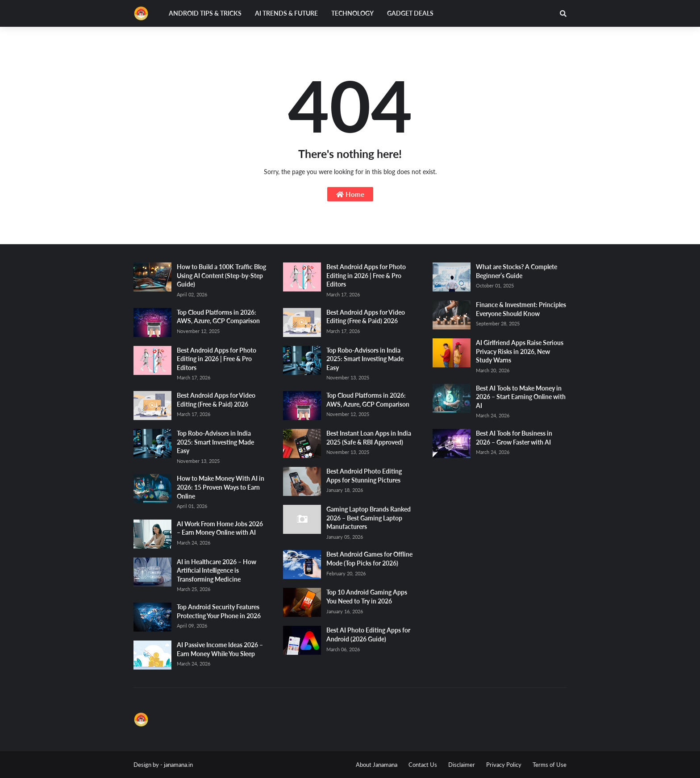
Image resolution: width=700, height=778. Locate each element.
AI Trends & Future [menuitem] (286, 13)
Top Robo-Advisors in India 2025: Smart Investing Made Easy (215, 442)
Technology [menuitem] (352, 13)
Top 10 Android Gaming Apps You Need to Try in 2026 (367, 597)
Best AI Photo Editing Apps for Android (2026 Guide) (368, 634)
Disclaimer (462, 765)
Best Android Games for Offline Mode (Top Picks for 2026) (369, 559)
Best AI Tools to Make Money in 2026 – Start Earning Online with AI (521, 397)
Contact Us (423, 765)
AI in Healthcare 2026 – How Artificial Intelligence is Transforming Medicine (217, 570)
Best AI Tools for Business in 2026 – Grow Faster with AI (514, 438)
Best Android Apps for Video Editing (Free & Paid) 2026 (216, 400)
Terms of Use (550, 765)
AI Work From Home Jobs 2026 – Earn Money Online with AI (220, 528)
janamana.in (178, 765)
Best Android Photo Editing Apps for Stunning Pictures (364, 476)
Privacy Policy (504, 765)
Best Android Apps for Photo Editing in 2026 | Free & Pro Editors (217, 359)
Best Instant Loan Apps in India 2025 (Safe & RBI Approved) (369, 438)
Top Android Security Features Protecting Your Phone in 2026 (219, 611)
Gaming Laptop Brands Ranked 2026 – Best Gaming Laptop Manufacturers (369, 518)
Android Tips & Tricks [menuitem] (205, 13)
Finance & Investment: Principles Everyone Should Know (521, 309)
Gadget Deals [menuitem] (410, 13)
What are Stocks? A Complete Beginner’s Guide (517, 271)
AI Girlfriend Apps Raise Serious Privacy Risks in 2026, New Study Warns (520, 351)
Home (350, 194)
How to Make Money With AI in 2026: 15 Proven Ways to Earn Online (221, 487)
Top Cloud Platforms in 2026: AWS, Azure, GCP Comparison (218, 317)
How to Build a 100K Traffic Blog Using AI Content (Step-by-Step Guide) (221, 275)
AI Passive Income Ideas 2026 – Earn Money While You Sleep (220, 649)
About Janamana (377, 765)
